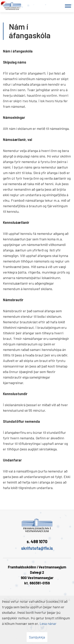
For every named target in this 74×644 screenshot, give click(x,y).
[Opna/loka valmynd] (68, 6)
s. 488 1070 (37, 541)
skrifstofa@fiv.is (37, 548)
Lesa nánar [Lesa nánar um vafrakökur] (48, 623)
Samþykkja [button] (37, 637)
